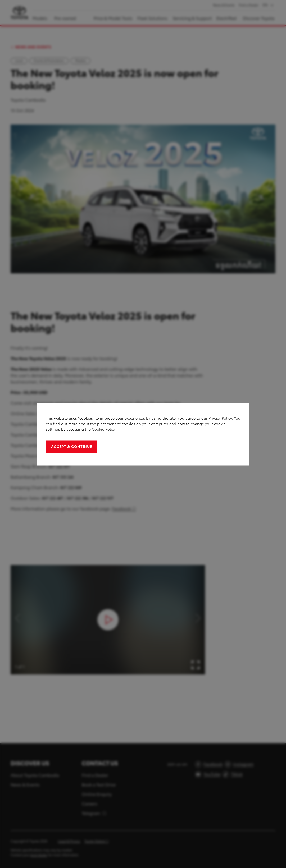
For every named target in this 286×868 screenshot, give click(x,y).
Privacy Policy (220, 418)
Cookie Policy (104, 429)
